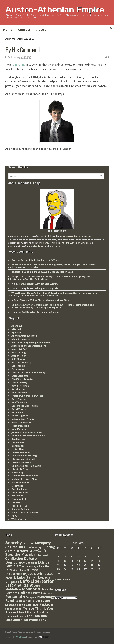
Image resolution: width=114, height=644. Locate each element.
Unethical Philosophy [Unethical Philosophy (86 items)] (29, 620)
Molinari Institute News (25, 476)
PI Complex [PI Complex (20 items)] (29, 597)
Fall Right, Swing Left (46, 288)
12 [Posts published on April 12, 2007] (79, 561)
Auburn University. (73, 236)
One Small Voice (20, 489)
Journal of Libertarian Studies (28, 436)
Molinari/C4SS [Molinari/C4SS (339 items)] (35, 589)
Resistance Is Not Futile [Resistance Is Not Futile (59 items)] (32, 601)
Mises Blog (17, 472)
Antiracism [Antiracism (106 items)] (14, 547)
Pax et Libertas (20, 492)
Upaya (15, 516)
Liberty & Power (21, 469)
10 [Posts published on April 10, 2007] (65, 561)
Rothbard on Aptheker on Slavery (41, 312)
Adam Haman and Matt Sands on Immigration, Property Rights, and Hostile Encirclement (52, 266)
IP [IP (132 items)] (24, 574)
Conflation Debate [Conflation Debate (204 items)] (21, 558)
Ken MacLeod (19, 439)
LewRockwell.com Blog (24, 456)
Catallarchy (18, 369)
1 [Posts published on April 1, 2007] (99, 552)
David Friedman (20, 386)
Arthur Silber (19, 356)
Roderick (12, 57)
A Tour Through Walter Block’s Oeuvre (33, 300)
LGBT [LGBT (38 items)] (37, 585)
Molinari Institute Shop (24, 479)
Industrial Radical (21, 422)
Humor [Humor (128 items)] (32, 570)
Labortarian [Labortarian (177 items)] (27, 577)
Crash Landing (19, 382)
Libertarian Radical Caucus (26, 466)
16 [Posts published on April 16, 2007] (58, 565)
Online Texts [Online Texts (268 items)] (29, 593)
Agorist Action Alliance (24, 336)
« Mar (58, 579)
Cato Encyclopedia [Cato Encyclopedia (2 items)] (41, 555)
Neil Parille (17, 486)
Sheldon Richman (21, 509)
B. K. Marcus (18, 359)
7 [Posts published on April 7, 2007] (92, 556)
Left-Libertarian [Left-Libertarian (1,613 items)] (37, 581)
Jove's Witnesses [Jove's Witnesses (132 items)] (40, 574)
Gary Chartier (19, 399)
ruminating (19, 65)
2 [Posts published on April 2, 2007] (58, 556)
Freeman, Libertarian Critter (27, 396)
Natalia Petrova (20, 482)
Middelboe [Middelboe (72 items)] (13, 589)
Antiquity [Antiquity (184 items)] (43, 543)
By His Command (22, 49)
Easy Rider (32, 267)
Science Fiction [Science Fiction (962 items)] (38, 604)
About (41, 30)
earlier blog (37, 246)
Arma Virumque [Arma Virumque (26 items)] (34, 547)
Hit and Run (18, 412)
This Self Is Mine (39, 279)
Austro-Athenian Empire (55, 10)
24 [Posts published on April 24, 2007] (65, 569)
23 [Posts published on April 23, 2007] (58, 569)
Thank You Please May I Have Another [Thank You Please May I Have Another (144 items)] (29, 610)
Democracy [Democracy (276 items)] (15, 562)
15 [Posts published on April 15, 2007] (99, 561)
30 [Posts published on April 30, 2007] (58, 573)
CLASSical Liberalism (23, 379)
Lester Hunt (18, 449)
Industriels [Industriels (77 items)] (14, 574)
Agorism (16, 332)
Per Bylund (17, 496)
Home (8, 30)
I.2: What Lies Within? (38, 284)
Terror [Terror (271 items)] (29, 608)
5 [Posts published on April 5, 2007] (78, 556)
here (46, 243)
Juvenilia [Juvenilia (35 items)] (11, 577)
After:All (16, 329)
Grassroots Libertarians (25, 406)
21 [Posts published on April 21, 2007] (92, 565)
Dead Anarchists (21, 392)
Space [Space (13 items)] (9, 609)
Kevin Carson (19, 442)
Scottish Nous (19, 506)
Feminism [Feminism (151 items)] (13, 566)
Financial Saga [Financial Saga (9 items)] (30, 566)
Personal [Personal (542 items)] (14, 597)
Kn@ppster (18, 446)
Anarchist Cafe (20, 349)
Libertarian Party (21, 462)
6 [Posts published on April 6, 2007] (85, 556)
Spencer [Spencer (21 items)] (18, 609)
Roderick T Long (20, 272)
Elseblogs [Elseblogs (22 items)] (31, 563)
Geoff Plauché (19, 402)
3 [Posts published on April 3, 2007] (65, 556)
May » (66, 579)
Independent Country (24, 419)
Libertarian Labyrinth (23, 459)
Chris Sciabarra (20, 376)
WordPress (20, 637)
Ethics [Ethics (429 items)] (44, 562)
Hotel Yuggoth (20, 416)
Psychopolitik (19, 499)
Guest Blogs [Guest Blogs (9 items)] (20, 570)
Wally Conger (19, 519)
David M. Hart (19, 389)
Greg (14, 260)
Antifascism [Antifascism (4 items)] (28, 544)
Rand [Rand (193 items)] (10, 600)
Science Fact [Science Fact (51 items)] (14, 605)
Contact (24, 30)
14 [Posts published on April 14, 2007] (92, 561)
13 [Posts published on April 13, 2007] (85, 561)
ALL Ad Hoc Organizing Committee (31, 342)
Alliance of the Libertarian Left (29, 346)
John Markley (19, 429)
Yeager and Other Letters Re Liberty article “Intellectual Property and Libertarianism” (49, 278)
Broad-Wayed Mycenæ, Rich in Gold (53, 272)
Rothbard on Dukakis (47, 295)
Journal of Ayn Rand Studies (27, 432)
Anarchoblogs (19, 352)
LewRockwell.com (21, 452)
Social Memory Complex (25, 512)
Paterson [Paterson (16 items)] (47, 593)
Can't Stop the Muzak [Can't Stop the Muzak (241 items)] (26, 552)
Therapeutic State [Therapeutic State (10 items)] (16, 616)
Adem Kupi (17, 326)
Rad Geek (17, 502)
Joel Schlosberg (20, 426)
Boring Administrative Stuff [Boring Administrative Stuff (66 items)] (30, 549)
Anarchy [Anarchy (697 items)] (14, 543)
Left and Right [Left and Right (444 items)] (19, 585)
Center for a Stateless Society (28, 372)
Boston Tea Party (21, 362)
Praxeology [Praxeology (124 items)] (46, 597)
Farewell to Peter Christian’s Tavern (41, 260)
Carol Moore (18, 366)
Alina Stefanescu (21, 339)
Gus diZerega (19, 409)
